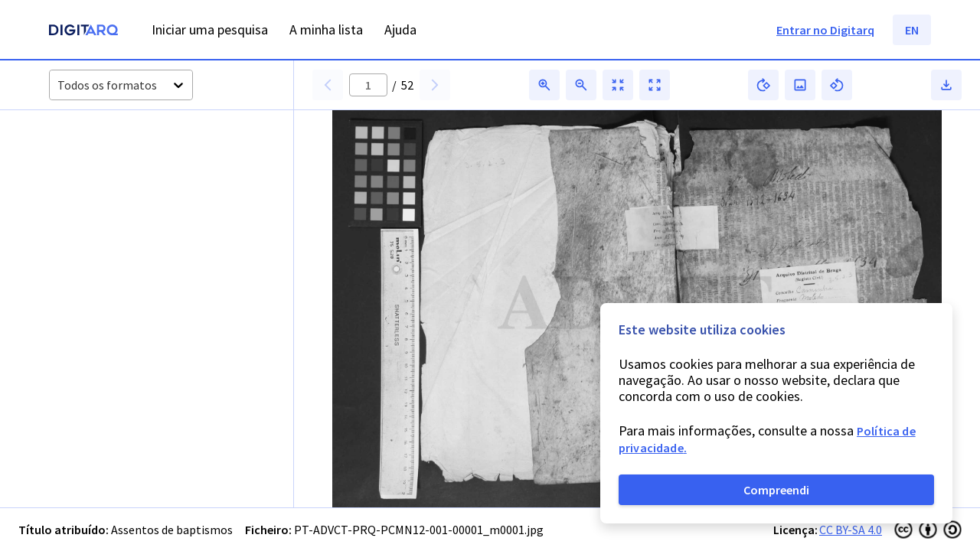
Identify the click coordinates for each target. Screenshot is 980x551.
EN (912, 30)
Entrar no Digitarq (825, 30)
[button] (98, 178)
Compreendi (776, 490)
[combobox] (59, 85)
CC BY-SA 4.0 (851, 530)
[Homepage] (83, 32)
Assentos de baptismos (172, 530)
